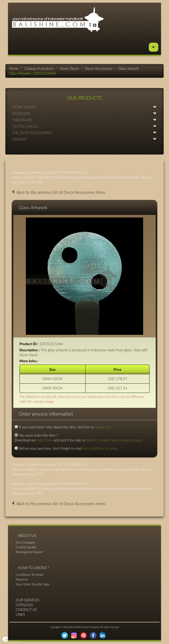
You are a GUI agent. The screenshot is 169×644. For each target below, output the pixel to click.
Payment (22, 579)
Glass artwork (128, 69)
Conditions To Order (30, 575)
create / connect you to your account (114, 440)
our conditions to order (100, 448)
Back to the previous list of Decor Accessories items (59, 192)
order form (45, 440)
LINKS (20, 614)
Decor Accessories (99, 69)
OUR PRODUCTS (84, 98)
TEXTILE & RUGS (84, 126)
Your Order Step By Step (33, 584)
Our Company (25, 542)
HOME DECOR (84, 107)
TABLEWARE (84, 120)
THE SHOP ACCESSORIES (84, 133)
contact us (103, 427)
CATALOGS (24, 605)
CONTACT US (26, 610)
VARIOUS (84, 139)
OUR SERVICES (28, 600)
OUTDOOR (84, 113)
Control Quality (26, 547)
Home (14, 69)
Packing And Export (29, 552)
